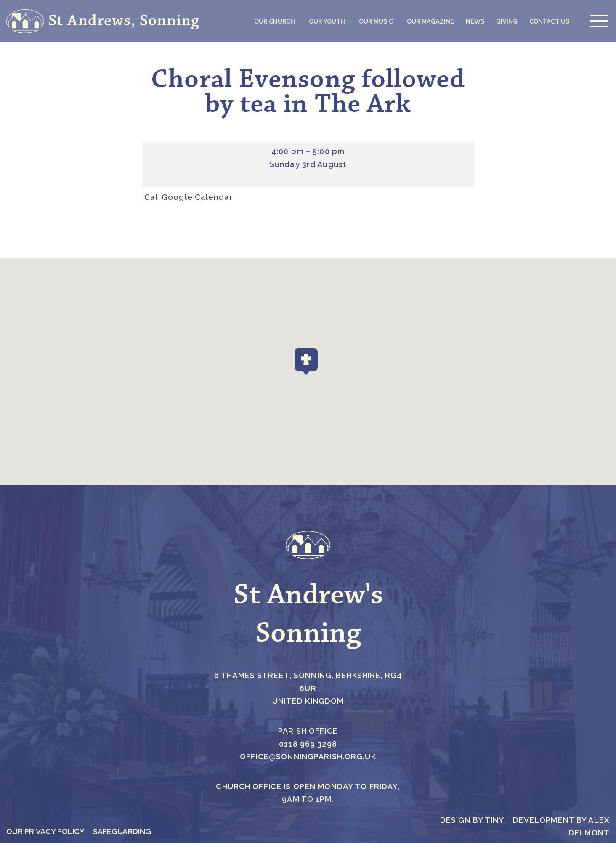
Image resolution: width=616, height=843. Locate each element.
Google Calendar (197, 197)
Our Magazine (430, 21)
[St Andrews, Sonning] (103, 21)
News (475, 21)
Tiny (495, 820)
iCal (150, 197)
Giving (507, 21)
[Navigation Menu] (597, 21)
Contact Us (549, 21)
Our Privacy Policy (45, 831)
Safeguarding (122, 831)
